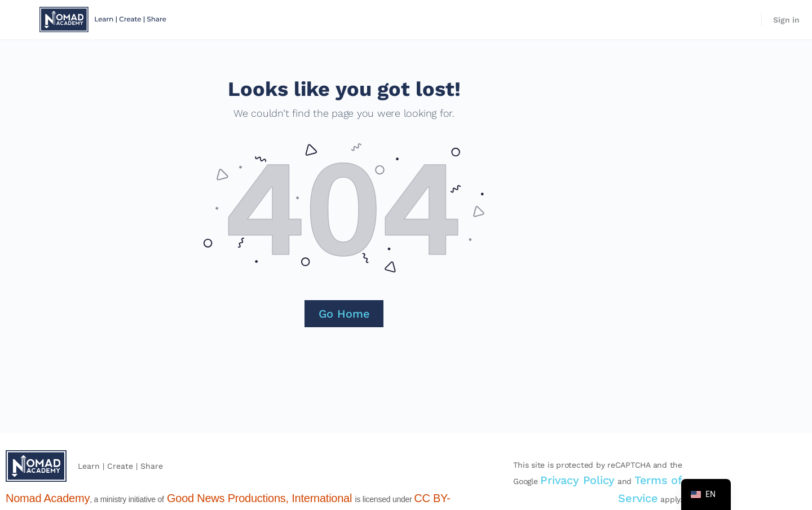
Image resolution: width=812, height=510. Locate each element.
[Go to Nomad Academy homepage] (104, 19)
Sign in (786, 20)
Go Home (344, 314)
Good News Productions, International (260, 498)
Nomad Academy (48, 498)
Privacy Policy (577, 480)
